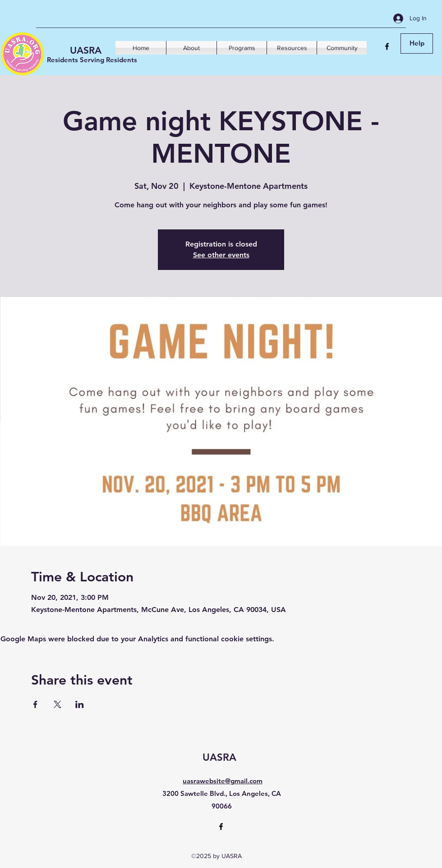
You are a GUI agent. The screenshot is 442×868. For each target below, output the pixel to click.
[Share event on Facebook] (35, 704)
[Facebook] (387, 46)
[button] (191, 48)
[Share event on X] (58, 704)
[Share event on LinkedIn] (80, 704)
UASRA (86, 50)
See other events (221, 255)
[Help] (417, 43)
